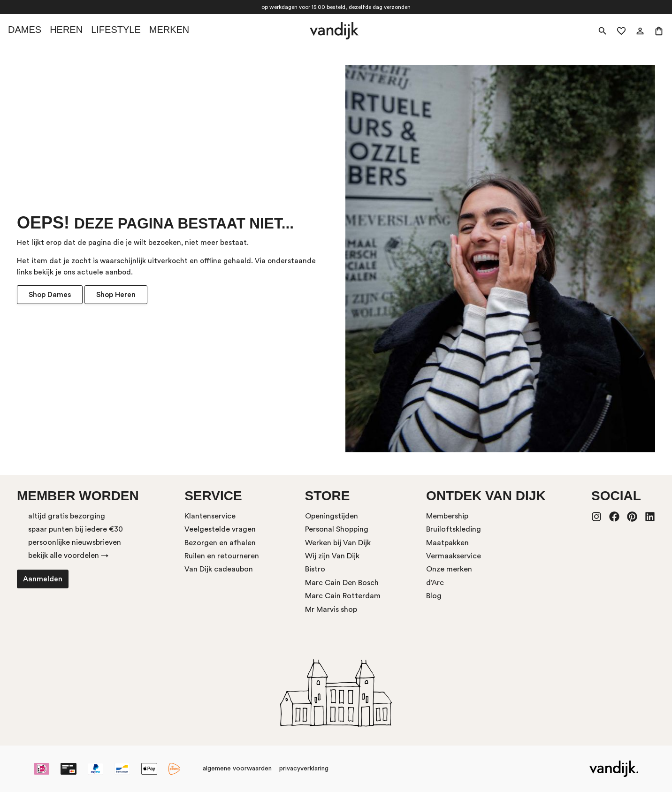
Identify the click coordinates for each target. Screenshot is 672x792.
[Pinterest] (632, 518)
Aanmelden (43, 579)
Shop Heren (116, 295)
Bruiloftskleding (454, 529)
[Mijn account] (640, 31)
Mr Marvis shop (331, 609)
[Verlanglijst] (621, 31)
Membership (447, 516)
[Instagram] (596, 518)
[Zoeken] (603, 31)
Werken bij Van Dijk (338, 543)
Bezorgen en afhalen (220, 543)
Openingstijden (332, 516)
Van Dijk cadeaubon (219, 569)
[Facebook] (614, 518)
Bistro (315, 569)
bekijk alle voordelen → (68, 556)
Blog (434, 596)
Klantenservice (210, 516)
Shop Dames (50, 295)
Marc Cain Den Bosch (342, 583)
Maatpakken (447, 543)
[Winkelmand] (659, 31)
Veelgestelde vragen (220, 529)
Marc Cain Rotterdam (343, 596)
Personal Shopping (337, 529)
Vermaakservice (454, 556)
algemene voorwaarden (237, 769)
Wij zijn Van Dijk (332, 556)
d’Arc (435, 583)
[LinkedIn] (650, 518)
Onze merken (449, 569)
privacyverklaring (304, 769)
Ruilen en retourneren (222, 556)
